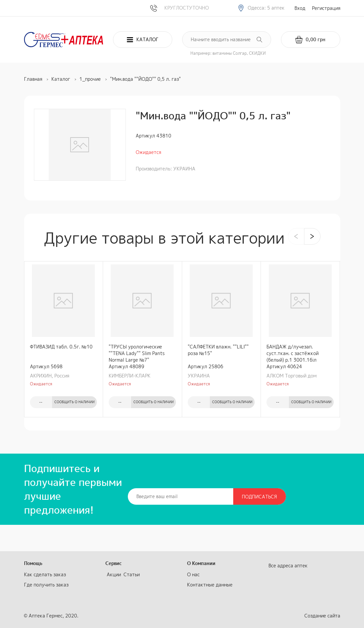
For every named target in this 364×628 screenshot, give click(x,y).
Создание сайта (322, 616)
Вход (300, 8)
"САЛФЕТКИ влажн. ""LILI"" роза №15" (218, 350)
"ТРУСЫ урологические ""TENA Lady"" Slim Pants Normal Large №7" (137, 353)
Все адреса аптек (288, 566)
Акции (114, 574)
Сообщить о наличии (74, 402)
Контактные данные (210, 585)
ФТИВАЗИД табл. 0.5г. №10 (61, 347)
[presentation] (296, 236)
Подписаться (259, 497)
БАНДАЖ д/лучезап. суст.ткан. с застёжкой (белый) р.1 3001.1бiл (293, 353)
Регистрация (326, 8)
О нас (193, 574)
